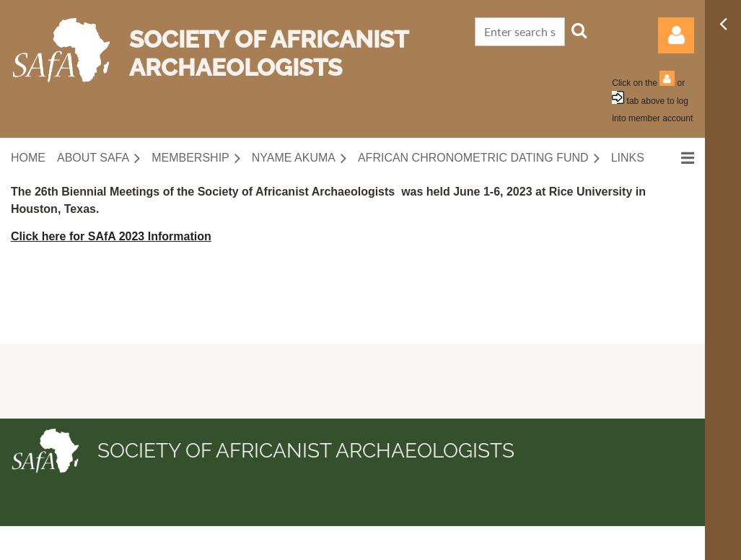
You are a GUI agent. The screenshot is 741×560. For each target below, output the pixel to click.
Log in (676, 35)
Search (579, 30)
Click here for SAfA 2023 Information (111, 236)
